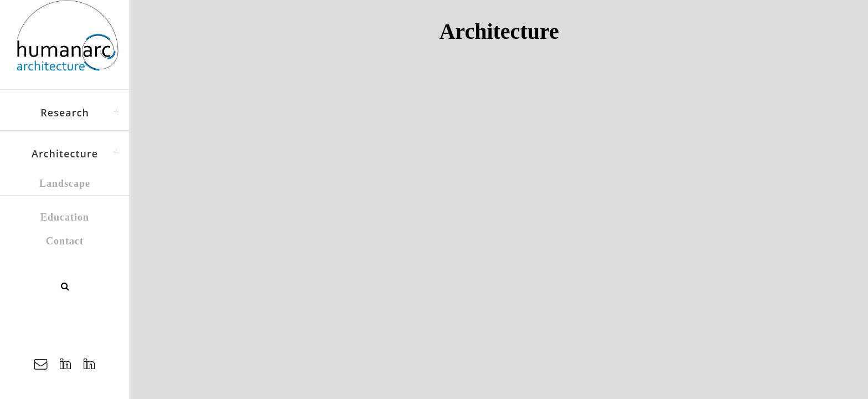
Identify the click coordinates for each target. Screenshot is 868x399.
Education (65, 217)
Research (65, 112)
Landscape (65, 183)
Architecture (65, 154)
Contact (65, 241)
